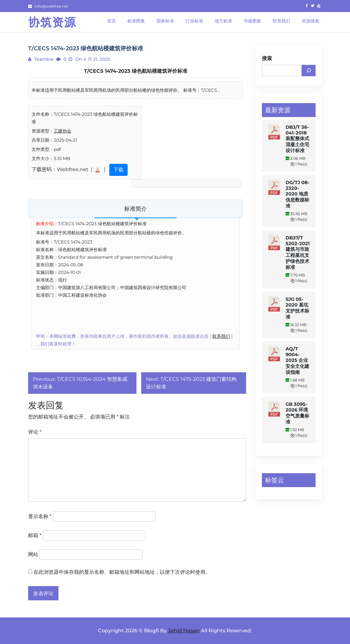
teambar (43, 59)
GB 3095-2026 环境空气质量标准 (297, 413)
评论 (35, 432)
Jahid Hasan (184, 631)
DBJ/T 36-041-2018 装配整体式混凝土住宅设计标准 (297, 139)
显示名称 (40, 516)
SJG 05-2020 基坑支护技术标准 (297, 308)
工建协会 (63, 131)
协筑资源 (52, 22)
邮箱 (35, 535)
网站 (33, 554)
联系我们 (221, 336)
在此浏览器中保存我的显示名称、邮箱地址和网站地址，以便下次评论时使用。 (122, 572)
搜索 (267, 58)
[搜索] (309, 71)
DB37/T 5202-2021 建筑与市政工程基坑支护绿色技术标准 (298, 253)
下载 (118, 170)
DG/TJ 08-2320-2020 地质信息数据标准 (298, 194)
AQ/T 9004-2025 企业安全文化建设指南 (297, 361)
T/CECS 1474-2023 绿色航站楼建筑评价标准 (136, 71)
